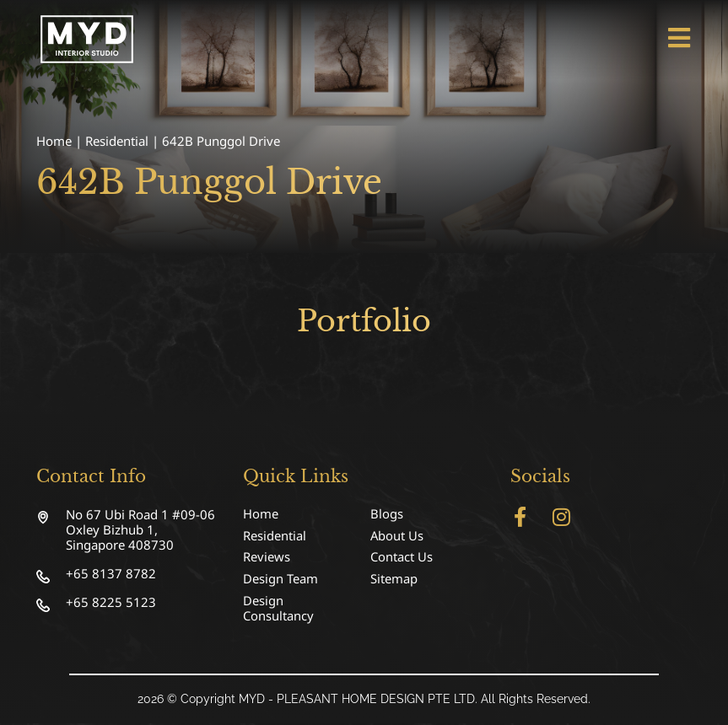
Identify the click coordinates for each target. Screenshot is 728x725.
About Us (397, 536)
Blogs (387, 514)
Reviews (267, 558)
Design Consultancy (278, 610)
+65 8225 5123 (111, 602)
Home (54, 141)
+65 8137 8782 (111, 573)
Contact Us (402, 558)
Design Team (280, 580)
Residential (117, 141)
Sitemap (394, 580)
